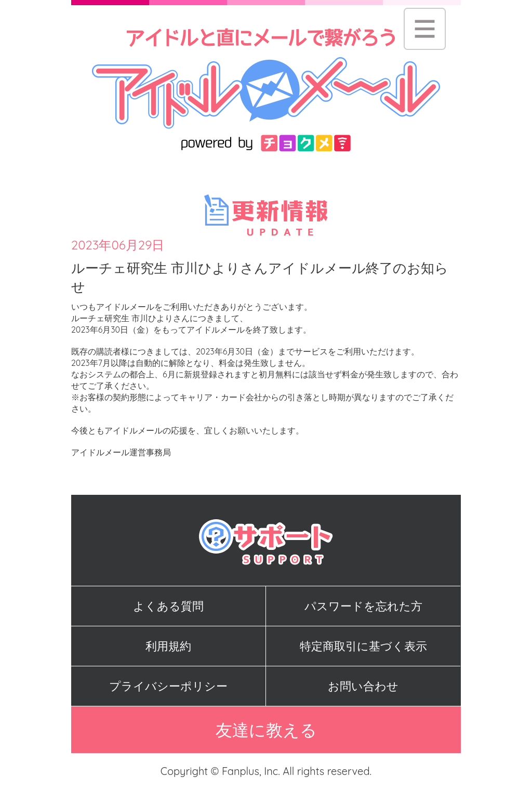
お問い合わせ (363, 686)
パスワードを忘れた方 (363, 606)
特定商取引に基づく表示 (363, 646)
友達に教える (266, 730)
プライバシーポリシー (168, 686)
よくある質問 (168, 606)
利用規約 (168, 646)
